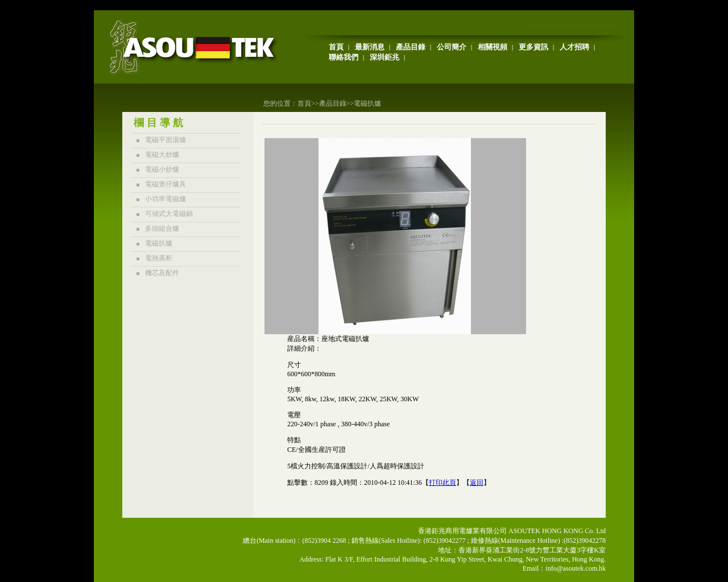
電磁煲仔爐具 (166, 184)
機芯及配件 (162, 273)
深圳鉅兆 (384, 57)
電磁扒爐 (367, 103)
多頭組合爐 (162, 228)
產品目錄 (411, 47)
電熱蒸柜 (159, 258)
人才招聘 (574, 47)
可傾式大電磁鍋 (169, 214)
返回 (477, 483)
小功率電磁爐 (166, 199)
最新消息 (370, 47)
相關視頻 (493, 47)
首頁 (336, 47)
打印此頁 (442, 483)
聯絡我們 (344, 57)
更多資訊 (533, 47)
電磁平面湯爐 (166, 140)
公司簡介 (452, 47)
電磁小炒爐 (162, 169)
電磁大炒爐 (162, 155)
